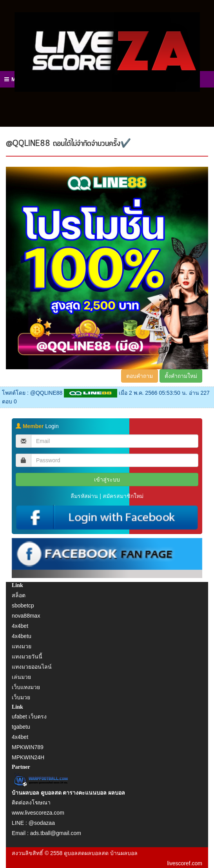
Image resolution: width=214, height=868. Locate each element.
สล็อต (19, 595)
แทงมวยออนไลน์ (32, 667)
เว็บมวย (21, 697)
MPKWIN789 (28, 747)
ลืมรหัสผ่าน (84, 496)
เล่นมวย (21, 677)
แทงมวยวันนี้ (27, 656)
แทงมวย (22, 646)
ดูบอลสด (74, 853)
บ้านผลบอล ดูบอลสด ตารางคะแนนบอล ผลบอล (68, 793)
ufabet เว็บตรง (29, 717)
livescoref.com (185, 863)
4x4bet (20, 626)
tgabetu (21, 727)
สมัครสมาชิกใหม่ (123, 496)
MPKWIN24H (28, 757)
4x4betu (22, 636)
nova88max (26, 616)
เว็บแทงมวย (26, 687)
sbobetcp (23, 605)
